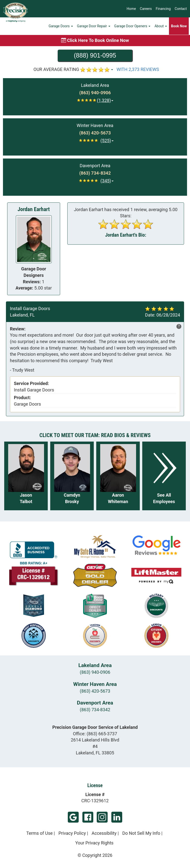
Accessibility (104, 833)
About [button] (161, 26)
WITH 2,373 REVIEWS (138, 69)
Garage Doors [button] (61, 26)
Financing (163, 9)
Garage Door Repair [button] (94, 26)
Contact (181, 9)
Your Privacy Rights (94, 843)
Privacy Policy (72, 833)
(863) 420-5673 (95, 691)
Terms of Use (39, 833)
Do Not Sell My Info (141, 833)
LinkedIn (117, 817)
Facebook (88, 817)
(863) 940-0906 (95, 672)
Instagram (102, 817)
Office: (95, 734)
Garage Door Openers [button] (132, 26)
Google (73, 817)
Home (131, 9)
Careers (146, 9)
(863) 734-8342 (95, 710)
